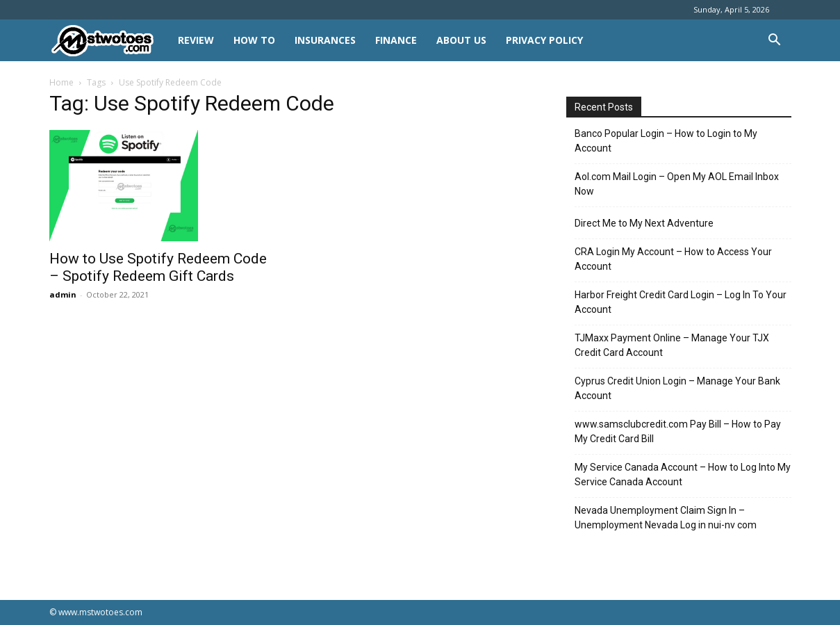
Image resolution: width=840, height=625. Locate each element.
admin (63, 294)
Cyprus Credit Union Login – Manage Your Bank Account (677, 388)
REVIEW (196, 40)
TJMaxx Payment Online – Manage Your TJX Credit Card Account (672, 345)
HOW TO (254, 40)
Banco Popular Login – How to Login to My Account (666, 141)
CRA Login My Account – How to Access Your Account (673, 259)
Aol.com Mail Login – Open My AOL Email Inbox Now (677, 184)
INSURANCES (325, 40)
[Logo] (109, 41)
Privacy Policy (544, 40)
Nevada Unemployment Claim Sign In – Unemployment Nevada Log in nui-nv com (666, 518)
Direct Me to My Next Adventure (644, 223)
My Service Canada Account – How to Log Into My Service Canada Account (683, 474)
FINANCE (396, 40)
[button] (775, 41)
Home (61, 82)
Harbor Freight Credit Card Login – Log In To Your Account (681, 302)
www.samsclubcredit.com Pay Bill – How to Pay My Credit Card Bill (678, 431)
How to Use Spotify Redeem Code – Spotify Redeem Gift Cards (158, 267)
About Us (461, 40)
